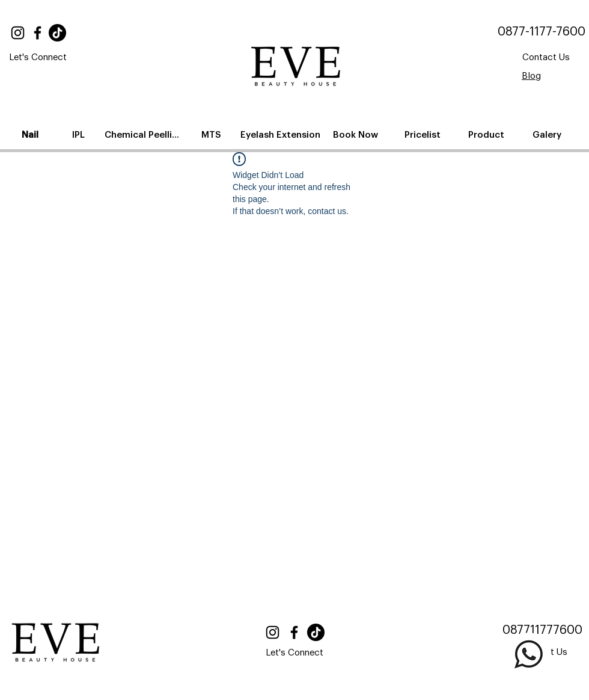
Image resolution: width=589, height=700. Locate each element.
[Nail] (31, 135)
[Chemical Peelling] (145, 135)
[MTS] (212, 135)
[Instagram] (18, 33)
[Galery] (548, 135)
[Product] (487, 135)
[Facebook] (38, 33)
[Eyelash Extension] (282, 135)
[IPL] (79, 135)
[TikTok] (57, 33)
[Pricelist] (424, 135)
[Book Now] (356, 135)
